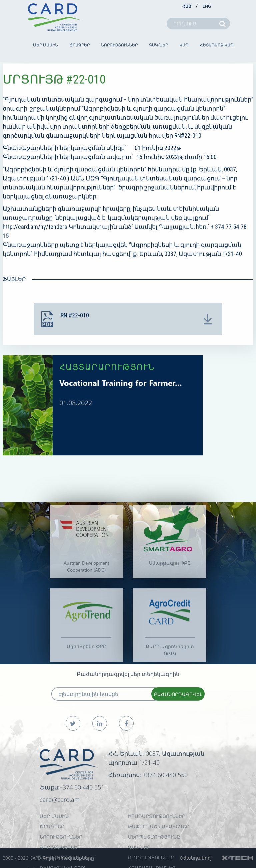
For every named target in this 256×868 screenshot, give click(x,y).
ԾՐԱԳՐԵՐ (79, 45)
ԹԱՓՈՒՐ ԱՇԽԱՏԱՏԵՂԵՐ (159, 826)
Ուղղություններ (151, 857)
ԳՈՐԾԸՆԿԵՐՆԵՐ (60, 847)
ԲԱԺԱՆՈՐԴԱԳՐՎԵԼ (178, 694)
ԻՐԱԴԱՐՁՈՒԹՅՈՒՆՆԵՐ (157, 816)
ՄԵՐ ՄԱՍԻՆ (45, 45)
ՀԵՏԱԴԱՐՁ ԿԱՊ (217, 45)
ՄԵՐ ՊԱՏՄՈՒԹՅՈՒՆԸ (154, 837)
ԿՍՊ (184, 45)
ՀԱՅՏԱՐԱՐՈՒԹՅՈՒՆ (107, 367)
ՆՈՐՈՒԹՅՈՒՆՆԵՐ (119, 45)
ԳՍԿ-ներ (158, 45)
